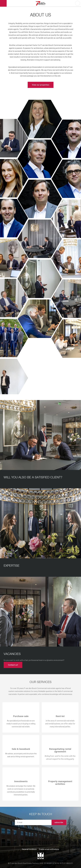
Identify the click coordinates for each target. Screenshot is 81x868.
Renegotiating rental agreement (60, 750)
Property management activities (60, 783)
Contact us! (13, 665)
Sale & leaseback (21, 749)
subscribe (59, 822)
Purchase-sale (21, 716)
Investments (21, 781)
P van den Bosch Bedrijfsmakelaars (41, 3)
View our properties (41, 85)
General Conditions (29, 849)
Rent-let (60, 716)
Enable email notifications (49, 849)
